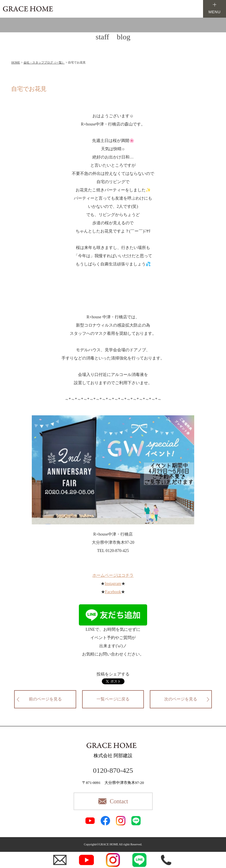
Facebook (113, 592)
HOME (15, 62)
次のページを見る (181, 699)
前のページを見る (45, 699)
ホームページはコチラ (113, 575)
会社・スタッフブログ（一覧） (44, 62)
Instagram (113, 584)
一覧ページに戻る (113, 699)
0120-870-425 (113, 770)
